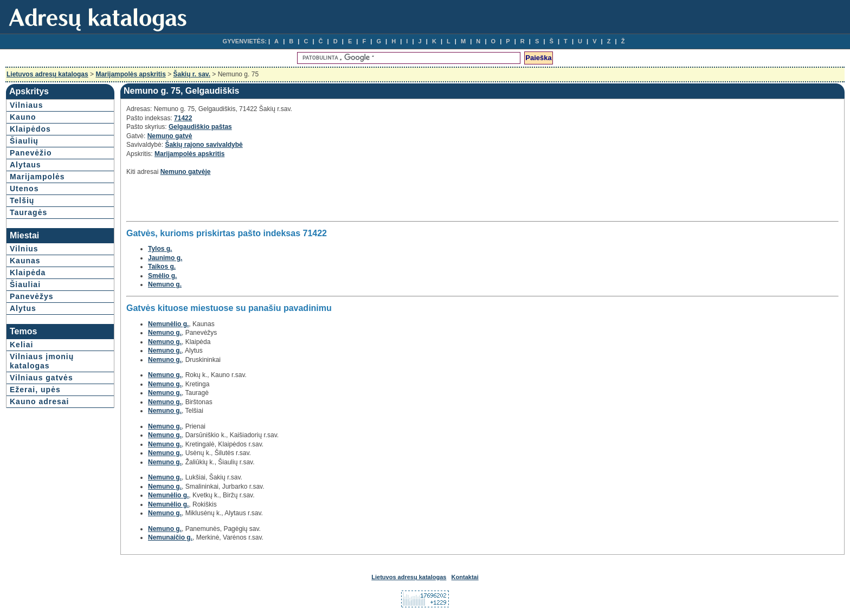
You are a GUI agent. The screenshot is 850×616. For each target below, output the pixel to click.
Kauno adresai (39, 401)
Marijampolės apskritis (130, 74)
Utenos (24, 189)
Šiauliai (25, 284)
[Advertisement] (253, 202)
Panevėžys (32, 296)
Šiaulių (24, 141)
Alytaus (25, 165)
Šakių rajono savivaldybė (204, 145)
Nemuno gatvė (170, 136)
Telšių (22, 200)
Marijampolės (37, 177)
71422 (183, 118)
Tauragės (28, 212)
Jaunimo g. (165, 258)
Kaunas (25, 261)
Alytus (23, 308)
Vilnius (24, 249)
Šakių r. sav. (192, 74)
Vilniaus (26, 105)
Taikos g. (162, 267)
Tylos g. (160, 249)
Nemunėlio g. (168, 324)
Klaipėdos (30, 129)
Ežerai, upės (35, 390)
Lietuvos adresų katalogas (47, 74)
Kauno (23, 117)
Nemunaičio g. (170, 537)
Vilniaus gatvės (41, 378)
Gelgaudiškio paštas (200, 127)
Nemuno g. (165, 284)
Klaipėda (28, 273)
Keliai (21, 345)
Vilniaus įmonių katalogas (42, 361)
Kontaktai (465, 577)
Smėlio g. (162, 276)
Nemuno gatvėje (186, 172)
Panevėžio (31, 153)
